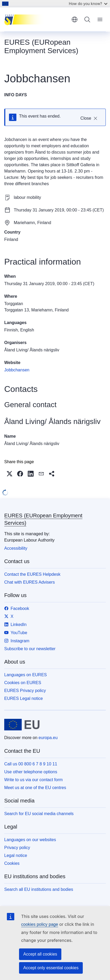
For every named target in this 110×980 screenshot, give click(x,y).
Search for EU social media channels (39, 814)
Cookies (12, 863)
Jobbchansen (17, 370)
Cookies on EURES (23, 683)
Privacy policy (17, 848)
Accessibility (16, 548)
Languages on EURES (26, 675)
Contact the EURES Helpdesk (32, 574)
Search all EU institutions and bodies (39, 889)
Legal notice (16, 855)
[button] (10, 474)
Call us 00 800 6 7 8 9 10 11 (31, 764)
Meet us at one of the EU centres (35, 788)
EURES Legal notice (24, 698)
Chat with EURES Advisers (29, 582)
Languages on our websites (30, 840)
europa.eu (48, 738)
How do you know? (88, 4)
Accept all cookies (40, 954)
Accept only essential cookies (51, 968)
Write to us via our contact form (33, 780)
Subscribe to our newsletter (30, 649)
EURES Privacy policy (25, 691)
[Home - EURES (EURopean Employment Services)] (36, 19)
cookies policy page (40, 924)
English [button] (75, 19)
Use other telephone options (31, 772)
